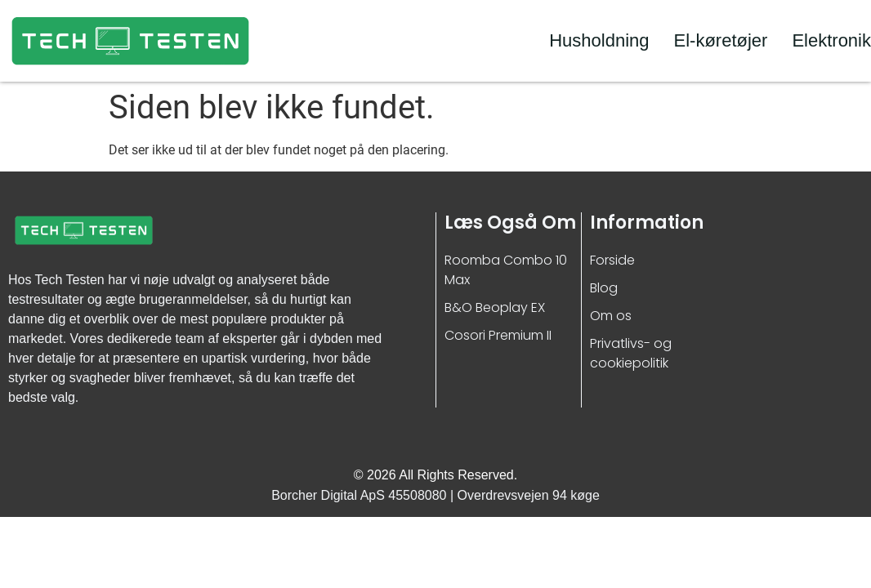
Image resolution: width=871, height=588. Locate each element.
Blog (604, 288)
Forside (612, 260)
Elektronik (831, 40)
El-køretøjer (721, 40)
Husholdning (599, 40)
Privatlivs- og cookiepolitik (631, 353)
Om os (611, 316)
